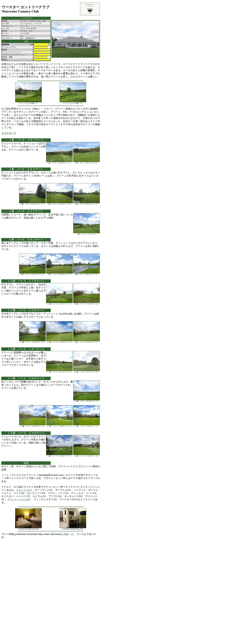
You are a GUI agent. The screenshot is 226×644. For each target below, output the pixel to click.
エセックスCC (24, 490)
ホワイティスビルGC (19, 499)
